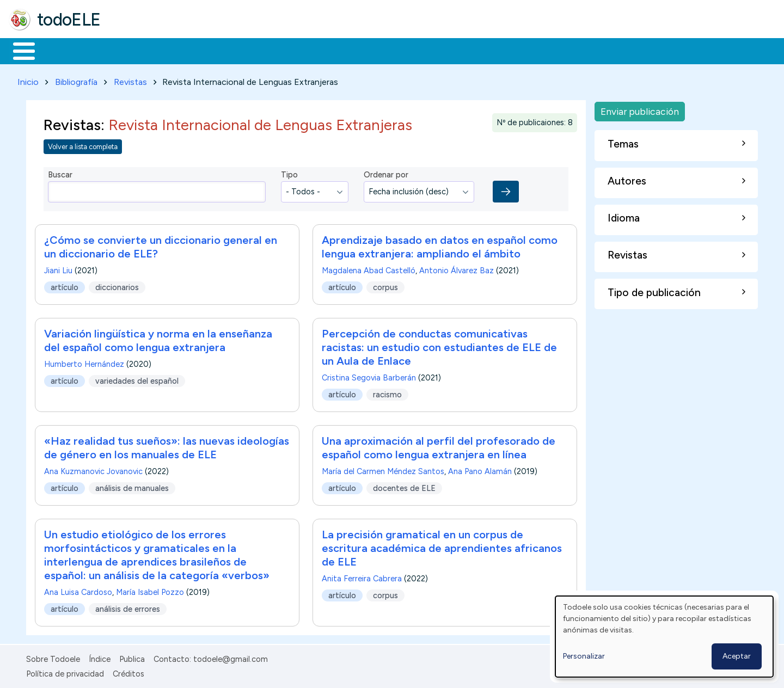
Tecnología (326, 50)
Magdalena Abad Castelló (369, 269)
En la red (257, 50)
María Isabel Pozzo (150, 591)
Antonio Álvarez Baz (457, 269)
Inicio (18, 50)
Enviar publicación (640, 109)
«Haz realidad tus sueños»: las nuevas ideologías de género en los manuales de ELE (167, 446)
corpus (385, 285)
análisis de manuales (132, 486)
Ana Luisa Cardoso (78, 591)
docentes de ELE (404, 486)
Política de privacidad (65, 672)
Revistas (130, 80)
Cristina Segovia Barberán (369, 376)
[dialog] (664, 637)
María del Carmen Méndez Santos (383, 470)
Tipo (289, 173)
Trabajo (196, 50)
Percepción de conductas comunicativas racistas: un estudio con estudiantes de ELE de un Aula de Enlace (439, 346)
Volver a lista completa (83, 145)
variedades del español (137, 379)
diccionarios (117, 285)
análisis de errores (128, 607)
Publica (132, 658)
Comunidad (398, 50)
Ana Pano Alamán (480, 470)
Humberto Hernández (84, 363)
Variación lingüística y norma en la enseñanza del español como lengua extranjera (158, 339)
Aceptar (737, 656)
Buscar (447, 50)
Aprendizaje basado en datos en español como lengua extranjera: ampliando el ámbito (440, 245)
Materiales (61, 50)
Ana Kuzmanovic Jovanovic (93, 470)
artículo (65, 285)
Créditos (128, 672)
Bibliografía (76, 80)
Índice (100, 658)
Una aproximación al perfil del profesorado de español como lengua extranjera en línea (439, 446)
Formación (131, 50)
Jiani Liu (58, 269)
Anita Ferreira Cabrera (362, 577)
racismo (387, 392)
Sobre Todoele (53, 658)
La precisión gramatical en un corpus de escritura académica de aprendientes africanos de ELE (442, 546)
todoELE (69, 20)
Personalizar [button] (584, 656)
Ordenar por (386, 173)
